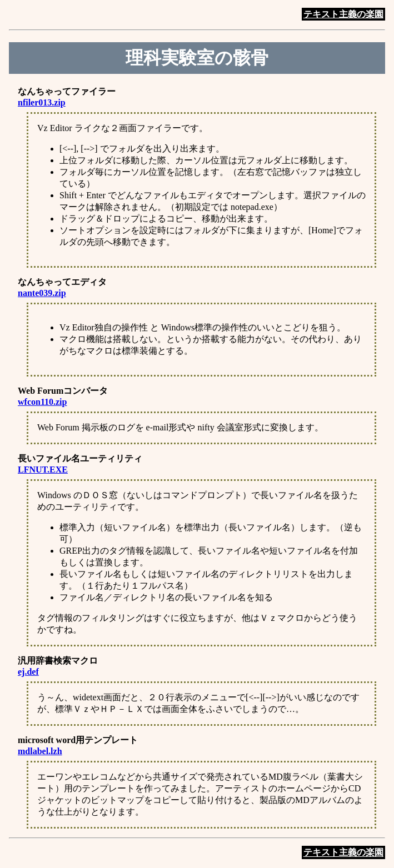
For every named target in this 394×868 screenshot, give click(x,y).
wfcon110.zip (42, 402)
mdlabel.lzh (40, 751)
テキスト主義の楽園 (343, 14)
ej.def (28, 672)
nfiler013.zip (42, 102)
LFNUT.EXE (43, 470)
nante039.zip (42, 293)
